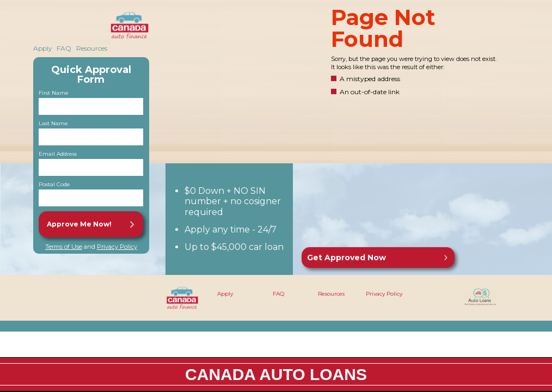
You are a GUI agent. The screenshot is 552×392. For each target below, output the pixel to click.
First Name (54, 93)
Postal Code (54, 185)
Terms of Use (64, 247)
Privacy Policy (117, 247)
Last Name (53, 124)
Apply (43, 48)
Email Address (58, 154)
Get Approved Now (346, 258)
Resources (92, 48)
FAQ (64, 48)
